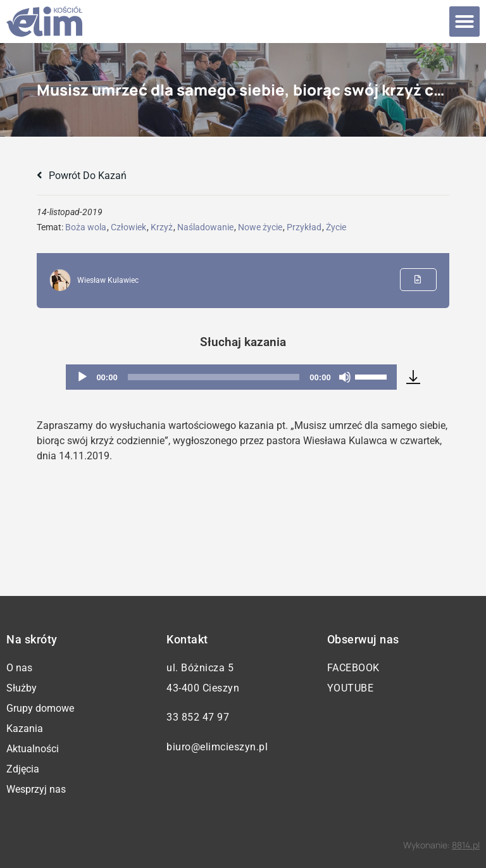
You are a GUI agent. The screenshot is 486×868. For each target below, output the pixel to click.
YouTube (351, 688)
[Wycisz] (345, 377)
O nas (19, 668)
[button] (464, 22)
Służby (22, 688)
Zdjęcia (23, 769)
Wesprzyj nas (36, 789)
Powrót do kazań (82, 176)
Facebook (353, 668)
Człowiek (128, 227)
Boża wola (86, 227)
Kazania (25, 728)
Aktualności (33, 749)
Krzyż (162, 227)
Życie (336, 227)
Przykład (304, 227)
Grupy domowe (40, 708)
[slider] (214, 377)
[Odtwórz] (82, 377)
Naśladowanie (205, 227)
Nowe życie (260, 227)
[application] (231, 377)
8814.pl (466, 845)
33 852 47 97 (198, 717)
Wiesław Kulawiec (108, 280)
